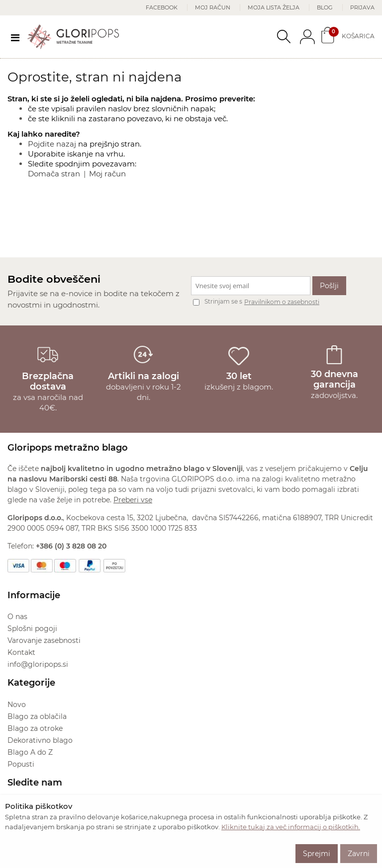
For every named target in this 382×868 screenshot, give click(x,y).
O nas (17, 617)
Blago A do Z (30, 752)
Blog (325, 7)
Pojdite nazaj (52, 144)
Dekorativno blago (40, 740)
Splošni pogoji (32, 629)
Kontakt (21, 652)
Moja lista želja (274, 7)
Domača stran (54, 174)
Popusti (21, 764)
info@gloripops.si (38, 664)
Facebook (162, 7)
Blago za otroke (35, 728)
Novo (17, 705)
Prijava (362, 7)
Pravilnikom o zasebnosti (282, 302)
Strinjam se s (218, 301)
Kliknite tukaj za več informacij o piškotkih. (291, 827)
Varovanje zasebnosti (44, 640)
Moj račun (213, 7)
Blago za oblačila (37, 716)
